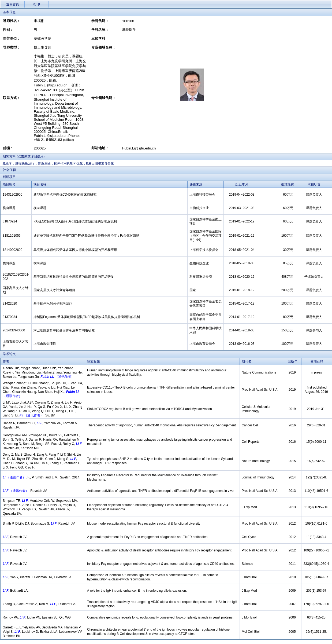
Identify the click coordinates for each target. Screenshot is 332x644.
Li (4, 477)
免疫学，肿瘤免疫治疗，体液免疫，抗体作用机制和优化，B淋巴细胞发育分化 (58, 163)
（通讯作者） (65, 377)
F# (21, 415)
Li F (39, 423)
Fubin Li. (47, 377)
